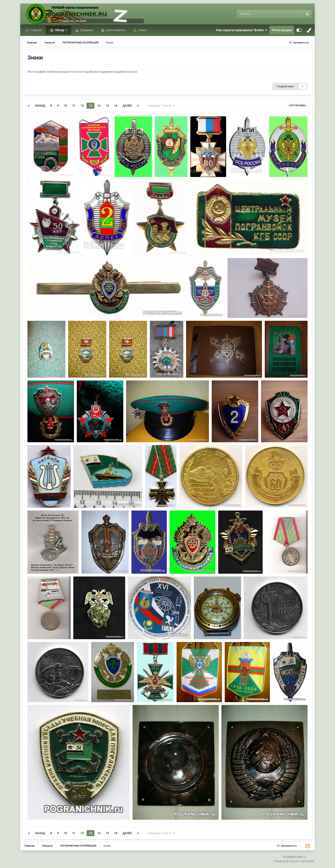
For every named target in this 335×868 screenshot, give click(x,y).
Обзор (60, 30)
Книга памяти (115, 30)
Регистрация (282, 30)
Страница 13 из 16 (161, 106)
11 (74, 106)
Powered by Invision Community (294, 861)
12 (82, 106)
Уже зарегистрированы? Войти (241, 30)
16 (116, 106)
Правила (86, 30)
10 (65, 106)
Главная (36, 30)
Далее (127, 106)
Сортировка (298, 106)
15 (107, 106)
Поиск (142, 30)
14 (99, 106)
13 (90, 106)
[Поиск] (261, 14)
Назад (40, 106)
